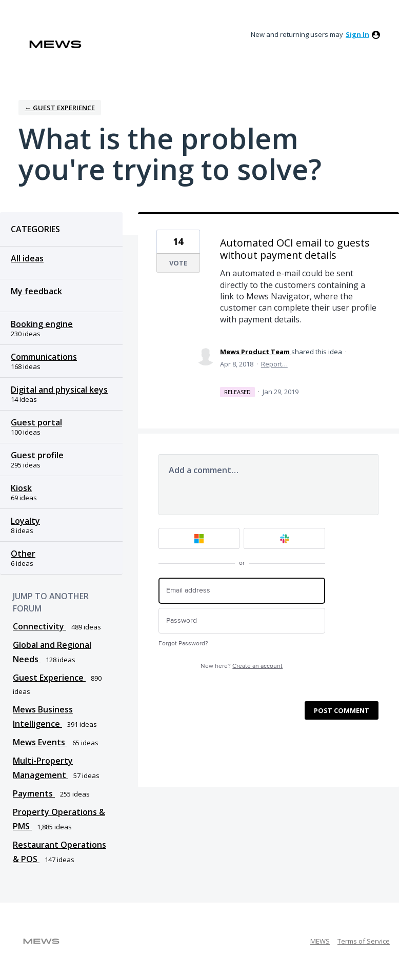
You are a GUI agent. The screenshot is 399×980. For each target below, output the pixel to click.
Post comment (342, 710)
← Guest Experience (60, 108)
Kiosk (21, 488)
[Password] (242, 621)
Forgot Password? (183, 644)
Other (23, 554)
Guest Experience (49, 678)
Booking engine (42, 324)
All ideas (27, 258)
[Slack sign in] (284, 538)
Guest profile (37, 455)
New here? (242, 666)
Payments (34, 793)
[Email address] (242, 591)
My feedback (36, 291)
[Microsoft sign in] (199, 538)
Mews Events (40, 742)
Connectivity (39, 626)
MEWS (320, 941)
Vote (178, 263)
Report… (274, 364)
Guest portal (36, 422)
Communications (44, 357)
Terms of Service (364, 941)
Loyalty (25, 521)
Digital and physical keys (59, 390)
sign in (357, 34)
